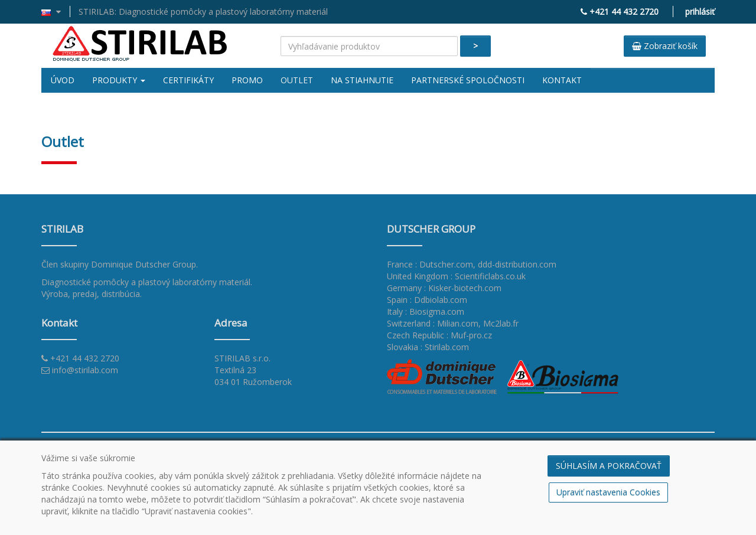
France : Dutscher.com (430, 264)
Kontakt (562, 80)
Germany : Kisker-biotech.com (444, 288)
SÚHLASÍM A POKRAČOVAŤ (609, 466)
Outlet (297, 80)
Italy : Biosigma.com (426, 311)
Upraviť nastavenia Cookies (608, 492)
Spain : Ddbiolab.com (427, 300)
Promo (247, 80)
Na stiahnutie (362, 80)
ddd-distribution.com (517, 264)
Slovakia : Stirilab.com (428, 347)
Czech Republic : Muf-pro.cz (439, 335)
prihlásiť (700, 12)
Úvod (63, 80)
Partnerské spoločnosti (468, 80)
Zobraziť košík (665, 46)
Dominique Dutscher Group (144, 264)
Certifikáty (188, 80)
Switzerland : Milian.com (433, 323)
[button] (56, 12)
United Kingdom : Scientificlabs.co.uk (456, 276)
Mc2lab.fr (501, 323)
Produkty (119, 80)
